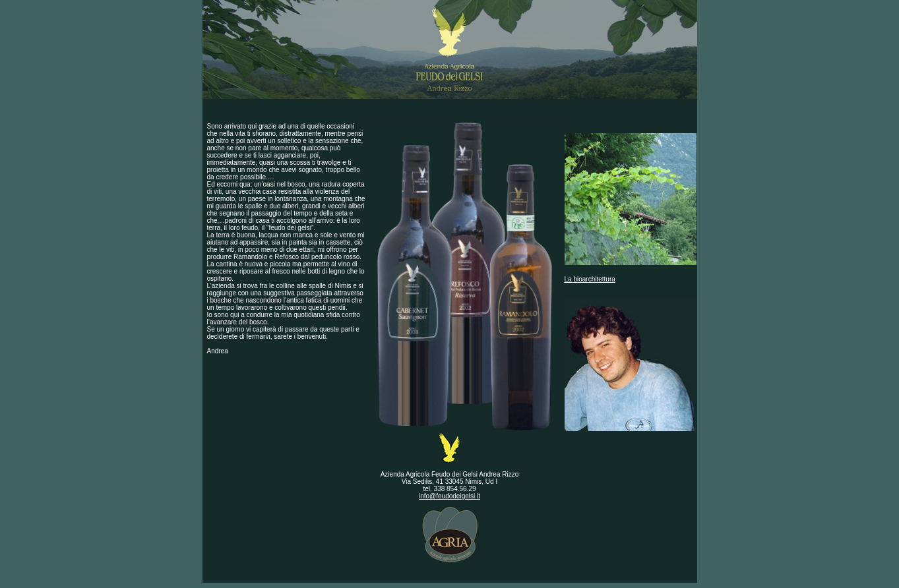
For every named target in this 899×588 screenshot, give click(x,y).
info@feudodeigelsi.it (449, 496)
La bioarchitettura (590, 279)
